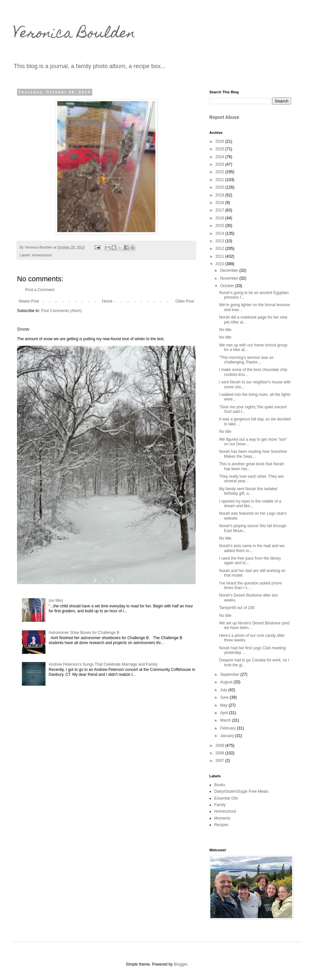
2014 (220, 233)
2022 (220, 172)
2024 (220, 157)
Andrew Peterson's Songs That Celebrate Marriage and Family (103, 664)
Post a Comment (40, 290)
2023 (220, 164)
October (228, 286)
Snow (23, 329)
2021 (220, 180)
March (226, 720)
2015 (220, 226)
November (230, 278)
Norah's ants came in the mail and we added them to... (252, 548)
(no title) (56, 601)
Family (220, 805)
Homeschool (42, 255)
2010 (220, 264)
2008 (220, 753)
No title (225, 330)
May (224, 705)
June (225, 697)
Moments (222, 818)
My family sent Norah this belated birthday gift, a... (248, 491)
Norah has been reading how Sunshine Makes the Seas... (253, 454)
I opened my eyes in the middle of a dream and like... (250, 504)
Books (220, 785)
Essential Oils (226, 798)
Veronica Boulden (74, 34)
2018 (220, 203)
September (230, 675)
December (230, 270)
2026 (220, 141)
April (225, 713)
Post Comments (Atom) (61, 311)
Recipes (221, 825)
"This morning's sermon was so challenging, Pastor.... (246, 360)
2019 (220, 195)
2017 (220, 210)
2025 (220, 149)
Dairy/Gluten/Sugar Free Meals (241, 791)
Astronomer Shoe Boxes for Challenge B (84, 633)
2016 (220, 218)
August (227, 682)
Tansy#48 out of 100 (237, 608)
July (224, 690)
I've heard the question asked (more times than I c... (250, 585)
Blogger (180, 964)
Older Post (185, 301)
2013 (220, 241)
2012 (220, 249)
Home (107, 301)
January (228, 736)
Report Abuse (224, 117)
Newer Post (29, 301)
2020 (220, 187)
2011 (220, 256)
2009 (220, 746)
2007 (220, 761)
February (228, 728)
